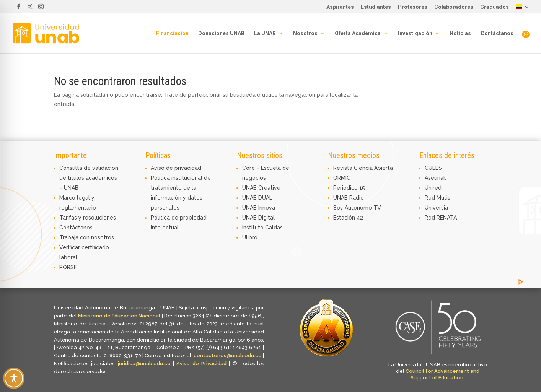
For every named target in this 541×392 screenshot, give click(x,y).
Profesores (413, 7)
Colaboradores (454, 7)
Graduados (495, 7)
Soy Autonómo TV (357, 208)
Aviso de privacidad (176, 168)
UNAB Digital (258, 218)
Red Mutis (438, 198)
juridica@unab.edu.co (144, 364)
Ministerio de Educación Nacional (119, 316)
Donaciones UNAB (221, 33)
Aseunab (436, 178)
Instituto (254, 228)
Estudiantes (376, 7)
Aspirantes (340, 7)
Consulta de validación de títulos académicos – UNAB (89, 178)
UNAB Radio (349, 198)
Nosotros (305, 33)
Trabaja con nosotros (87, 237)
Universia (436, 208)
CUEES (433, 168)
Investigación (415, 33)
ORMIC (342, 178)
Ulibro (250, 237)
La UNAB (265, 33)
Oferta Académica (358, 33)
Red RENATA (441, 218)
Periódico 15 (349, 188)
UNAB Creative (261, 188)
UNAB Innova (259, 208)
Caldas (274, 228)
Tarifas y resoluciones (88, 218)
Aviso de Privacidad (203, 364)
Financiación (172, 33)
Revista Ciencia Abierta (363, 168)
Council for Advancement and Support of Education (442, 374)
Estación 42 (348, 218)
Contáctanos (497, 33)
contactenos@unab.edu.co (228, 355)
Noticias (460, 33)
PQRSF (68, 267)
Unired (433, 188)
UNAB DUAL (257, 198)
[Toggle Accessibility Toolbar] (14, 378)
